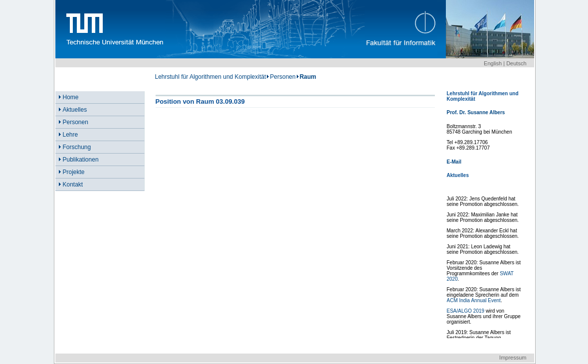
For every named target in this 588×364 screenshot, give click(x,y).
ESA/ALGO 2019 (466, 311)
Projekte (74, 172)
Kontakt (73, 184)
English (493, 63)
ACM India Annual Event (474, 300)
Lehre (71, 135)
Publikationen (81, 160)
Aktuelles (75, 110)
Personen (283, 77)
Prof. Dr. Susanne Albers (476, 112)
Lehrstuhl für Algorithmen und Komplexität (211, 77)
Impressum (513, 358)
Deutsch (516, 63)
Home (71, 97)
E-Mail (454, 162)
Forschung (77, 147)
